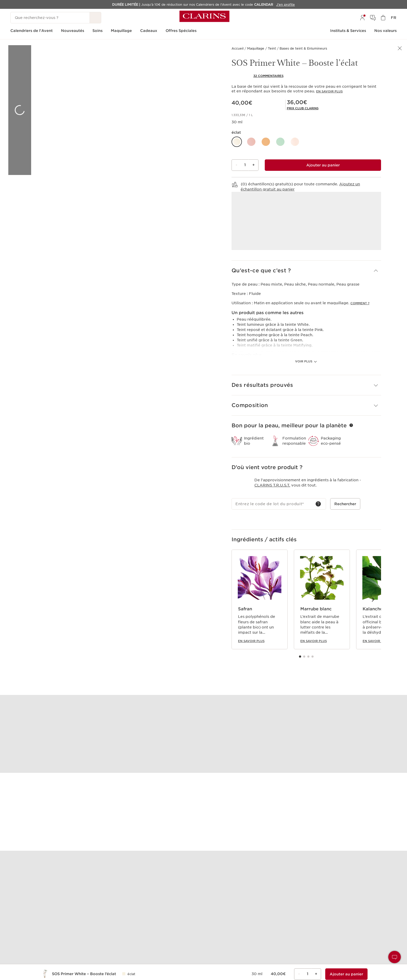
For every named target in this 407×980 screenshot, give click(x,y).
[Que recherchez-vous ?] (50, 18)
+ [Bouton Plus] (253, 165)
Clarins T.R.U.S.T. (272, 485)
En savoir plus (329, 91)
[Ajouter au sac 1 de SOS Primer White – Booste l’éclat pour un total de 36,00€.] (323, 165)
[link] (303, 108)
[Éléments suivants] (373, 599)
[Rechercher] (96, 18)
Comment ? (360, 303)
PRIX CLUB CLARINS (303, 108)
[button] (237, 142)
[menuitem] (362, 18)
